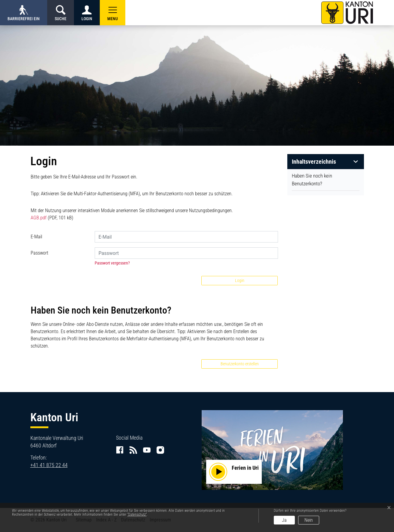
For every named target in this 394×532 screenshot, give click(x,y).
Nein (309, 520)
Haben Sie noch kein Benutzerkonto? (312, 180)
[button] (113, 13)
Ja (284, 520)
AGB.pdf (39, 218)
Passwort (40, 253)
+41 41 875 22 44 (49, 465)
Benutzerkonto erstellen (240, 364)
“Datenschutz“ (137, 515)
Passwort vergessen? (112, 263)
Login (240, 280)
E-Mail (36, 237)
